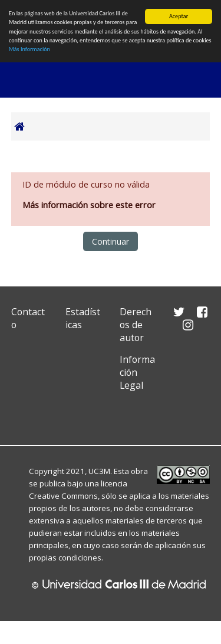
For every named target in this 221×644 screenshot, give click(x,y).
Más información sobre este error (89, 205)
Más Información (29, 49)
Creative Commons (63, 496)
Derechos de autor (136, 325)
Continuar (111, 241)
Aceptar (179, 16)
